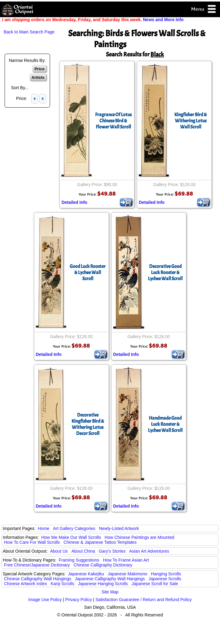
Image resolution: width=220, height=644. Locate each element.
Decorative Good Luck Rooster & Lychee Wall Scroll (165, 272)
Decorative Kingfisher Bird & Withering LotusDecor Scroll (88, 424)
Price (39, 69)
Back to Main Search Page (29, 32)
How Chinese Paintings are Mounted (139, 537)
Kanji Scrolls (62, 584)
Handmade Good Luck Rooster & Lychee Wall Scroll (165, 424)
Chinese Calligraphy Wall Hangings (38, 579)
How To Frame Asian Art (126, 560)
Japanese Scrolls (165, 579)
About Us (59, 551)
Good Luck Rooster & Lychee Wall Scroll (88, 272)
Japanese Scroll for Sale (155, 584)
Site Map (110, 592)
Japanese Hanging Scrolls (103, 584)
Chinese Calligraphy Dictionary (103, 565)
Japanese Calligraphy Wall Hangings (110, 579)
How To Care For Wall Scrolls (32, 542)
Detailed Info (74, 202)
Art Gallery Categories (74, 528)
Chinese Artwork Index (25, 584)
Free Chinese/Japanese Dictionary (37, 565)
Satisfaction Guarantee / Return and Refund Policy (144, 600)
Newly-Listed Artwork (119, 528)
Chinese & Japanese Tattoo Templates (100, 542)
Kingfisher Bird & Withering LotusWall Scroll (191, 121)
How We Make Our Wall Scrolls (71, 537)
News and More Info (163, 20)
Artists (38, 77)
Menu (204, 9)
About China (83, 551)
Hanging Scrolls (166, 574)
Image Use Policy (45, 600)
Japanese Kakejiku (86, 574)
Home (44, 528)
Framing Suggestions (79, 560)
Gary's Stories (112, 551)
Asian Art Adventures (149, 551)
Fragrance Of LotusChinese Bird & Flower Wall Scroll (113, 121)
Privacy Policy (79, 600)
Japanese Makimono (127, 574)
